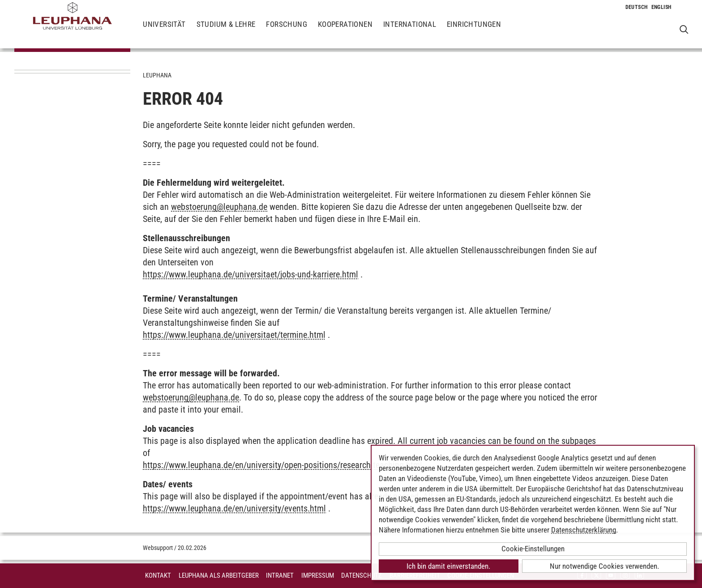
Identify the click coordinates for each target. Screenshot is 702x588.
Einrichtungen (474, 31)
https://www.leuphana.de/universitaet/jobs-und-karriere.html (250, 274)
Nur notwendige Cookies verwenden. (604, 566)
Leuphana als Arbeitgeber (219, 575)
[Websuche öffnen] (684, 29)
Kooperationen (345, 31)
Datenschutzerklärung (584, 530)
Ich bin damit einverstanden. (448, 566)
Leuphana (157, 75)
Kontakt (158, 575)
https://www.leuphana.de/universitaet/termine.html (234, 335)
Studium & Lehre (226, 31)
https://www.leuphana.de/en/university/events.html (234, 508)
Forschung (287, 31)
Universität (164, 31)
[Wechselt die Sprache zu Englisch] (661, 7)
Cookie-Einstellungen (533, 549)
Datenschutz (362, 575)
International (410, 31)
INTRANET (280, 575)
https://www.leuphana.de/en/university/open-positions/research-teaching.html (283, 465)
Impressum (318, 575)
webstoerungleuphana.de (219, 207)
